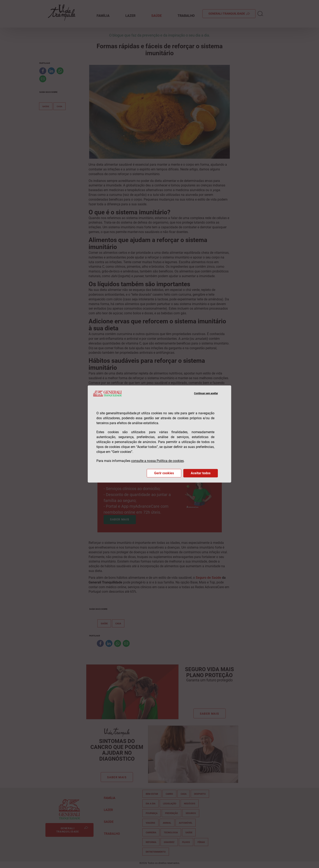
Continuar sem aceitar (206, 394)
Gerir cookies (164, 473)
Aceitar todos (201, 473)
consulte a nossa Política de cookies (157, 461)
